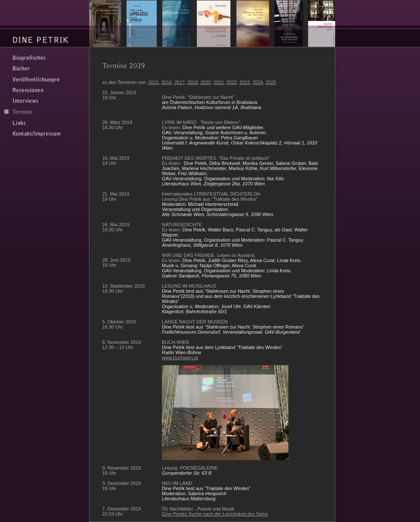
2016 (167, 82)
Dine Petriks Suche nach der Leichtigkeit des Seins (215, 514)
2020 (205, 82)
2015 (153, 82)
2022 (232, 82)
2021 (219, 82)
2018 (193, 82)
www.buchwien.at (180, 358)
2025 (271, 82)
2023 (245, 82)
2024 (258, 82)
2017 (179, 82)
